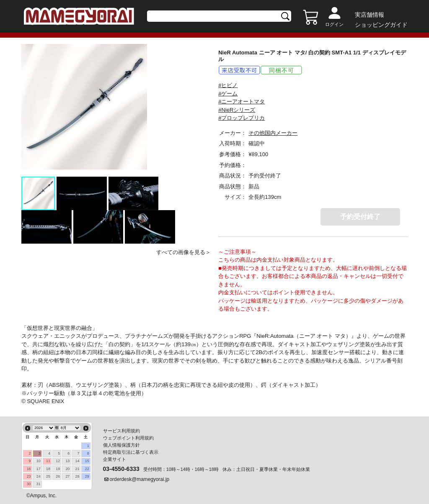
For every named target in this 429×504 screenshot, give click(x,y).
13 (67, 461)
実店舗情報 (370, 15)
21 (78, 469)
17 (39, 469)
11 (48, 461)
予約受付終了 (360, 217)
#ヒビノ (228, 85)
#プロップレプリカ (242, 118)
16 (29, 469)
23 (29, 476)
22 (87, 469)
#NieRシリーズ (237, 110)
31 (39, 484)
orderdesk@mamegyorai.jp (140, 479)
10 (39, 461)
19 (58, 469)
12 (58, 461)
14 (78, 461)
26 (58, 476)
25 (48, 476)
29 (87, 476)
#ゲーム (228, 94)
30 (29, 484)
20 (67, 469)
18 (48, 469)
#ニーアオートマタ (242, 102)
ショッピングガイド (381, 25)
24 (39, 476)
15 (87, 461)
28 (78, 476)
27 (67, 476)
